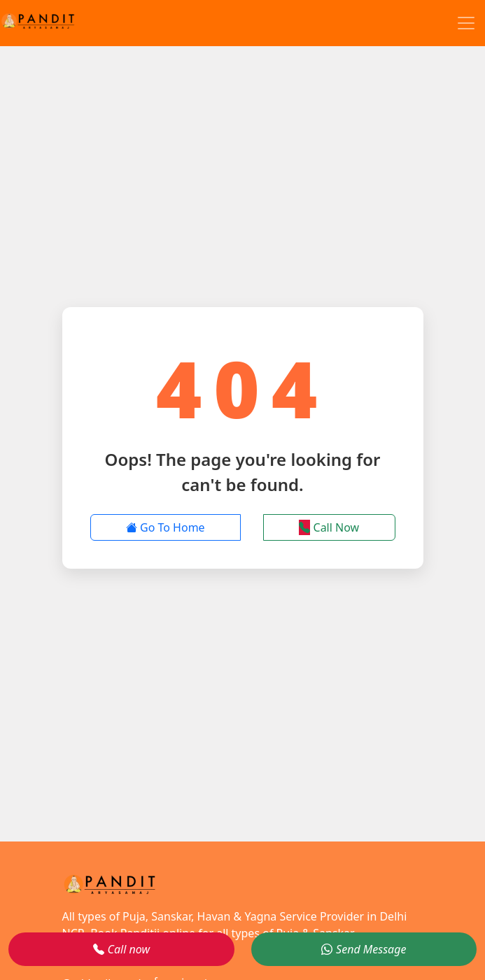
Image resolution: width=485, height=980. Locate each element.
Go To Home (166, 527)
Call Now (329, 527)
